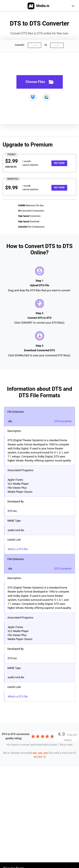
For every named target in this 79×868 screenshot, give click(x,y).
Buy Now (59, 163)
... (34, 45)
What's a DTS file (18, 549)
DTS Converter (63, 421)
